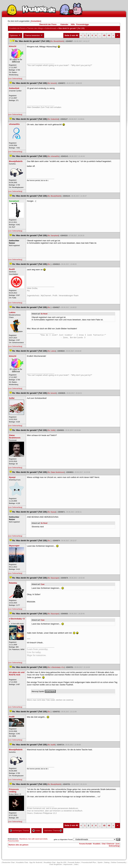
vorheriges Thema (19, 830)
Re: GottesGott (53, 119)
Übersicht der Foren (48, 24)
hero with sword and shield (38, 839)
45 (104, 35)
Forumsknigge (83, 24)
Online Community (118, 862)
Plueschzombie (13, 841)
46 (109, 35)
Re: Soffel (51, 430)
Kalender (64, 24)
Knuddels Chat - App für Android (29, 862)
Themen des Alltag (35, 28)
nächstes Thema (53, 830)
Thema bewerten (34, 35)
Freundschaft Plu (89, 862)
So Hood (44, 314)
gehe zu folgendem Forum (63, 839)
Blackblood (23, 839)
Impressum (68, 864)
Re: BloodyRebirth (57, 41)
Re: (49, 264)
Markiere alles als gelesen (19, 845)
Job (76, 864)
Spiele (100, 862)
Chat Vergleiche (56, 864)
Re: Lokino (52, 351)
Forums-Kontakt (85, 844)
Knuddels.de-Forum (17, 28)
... (100, 35)
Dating (107, 862)
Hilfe (73, 24)
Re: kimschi (52, 83)
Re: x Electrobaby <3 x (56, 667)
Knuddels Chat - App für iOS (55, 862)
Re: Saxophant (53, 235)
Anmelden (36, 21)
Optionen (15, 35)
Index (36, 830)
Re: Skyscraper (53, 578)
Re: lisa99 (51, 745)
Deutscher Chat (8, 862)
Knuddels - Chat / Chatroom (104, 844)
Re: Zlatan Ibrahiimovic (56, 472)
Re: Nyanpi (52, 512)
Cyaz (43, 584)
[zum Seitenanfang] (15, 78)
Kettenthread (51, 28)
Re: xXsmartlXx (53, 156)
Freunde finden (74, 862)
